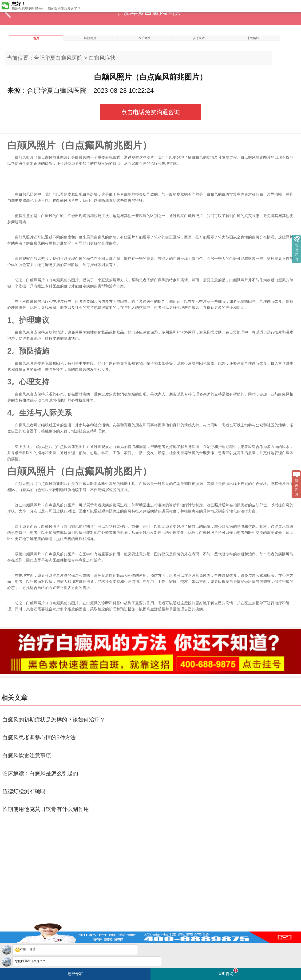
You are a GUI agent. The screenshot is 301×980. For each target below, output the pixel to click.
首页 (36, 38)
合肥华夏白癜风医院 (58, 58)
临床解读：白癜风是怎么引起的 (40, 773)
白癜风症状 (102, 58)
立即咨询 (228, 972)
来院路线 (253, 38)
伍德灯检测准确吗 (24, 791)
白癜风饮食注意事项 (27, 755)
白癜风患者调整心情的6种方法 (39, 738)
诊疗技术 (199, 38)
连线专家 (75, 974)
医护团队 (145, 38)
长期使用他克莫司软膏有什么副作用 (46, 809)
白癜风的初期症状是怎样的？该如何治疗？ (54, 720)
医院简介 (90, 38)
